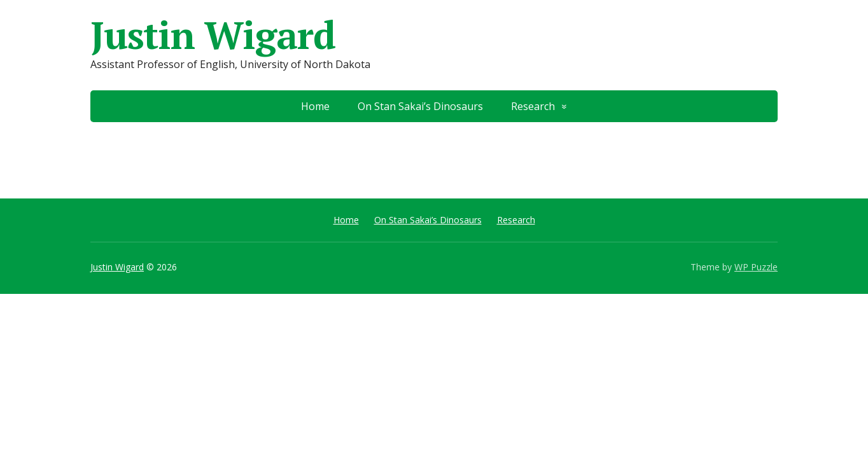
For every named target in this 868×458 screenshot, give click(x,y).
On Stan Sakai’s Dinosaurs (420, 106)
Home (315, 106)
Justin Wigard (213, 35)
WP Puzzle (756, 267)
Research (533, 106)
